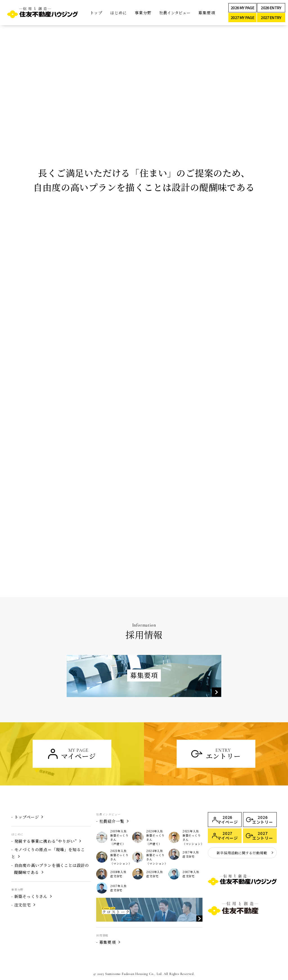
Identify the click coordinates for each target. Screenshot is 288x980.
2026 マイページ (228, 820)
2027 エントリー (263, 836)
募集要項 (207, 13)
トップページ (27, 817)
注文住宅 (23, 905)
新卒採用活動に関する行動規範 (242, 853)
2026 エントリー (263, 820)
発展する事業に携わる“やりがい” (46, 841)
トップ (96, 13)
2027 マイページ (228, 836)
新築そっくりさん (31, 896)
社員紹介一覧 (112, 821)
